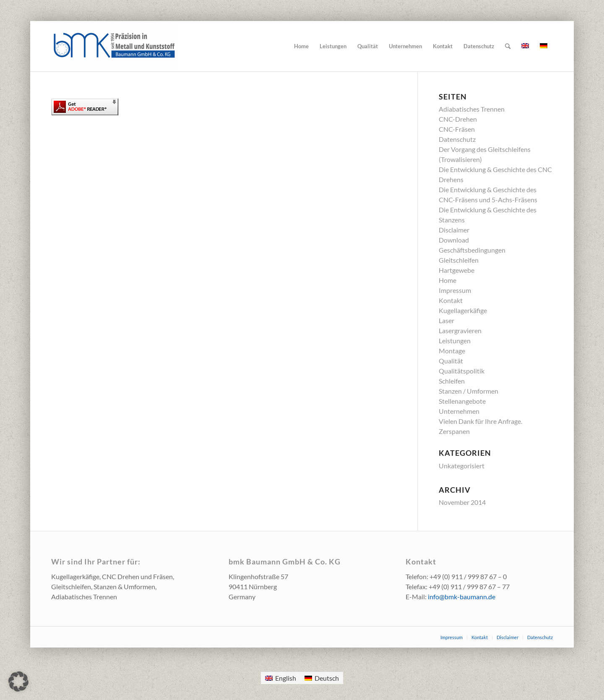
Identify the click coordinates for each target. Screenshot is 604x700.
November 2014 (462, 502)
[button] (18, 682)
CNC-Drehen (458, 119)
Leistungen (455, 341)
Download (454, 240)
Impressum (455, 290)
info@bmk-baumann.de (462, 597)
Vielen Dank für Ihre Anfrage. (480, 421)
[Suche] (508, 46)
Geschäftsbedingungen (472, 250)
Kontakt (451, 300)
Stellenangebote (462, 401)
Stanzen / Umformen (469, 391)
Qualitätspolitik (462, 371)
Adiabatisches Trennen (472, 109)
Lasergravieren (460, 330)
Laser (446, 320)
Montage (452, 351)
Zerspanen (454, 431)
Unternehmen (459, 411)
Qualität (451, 361)
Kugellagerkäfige (463, 310)
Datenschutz (457, 139)
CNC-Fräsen (457, 129)
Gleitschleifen (459, 260)
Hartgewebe (457, 270)
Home (448, 280)
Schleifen (452, 381)
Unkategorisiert (462, 466)
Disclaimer (454, 230)
